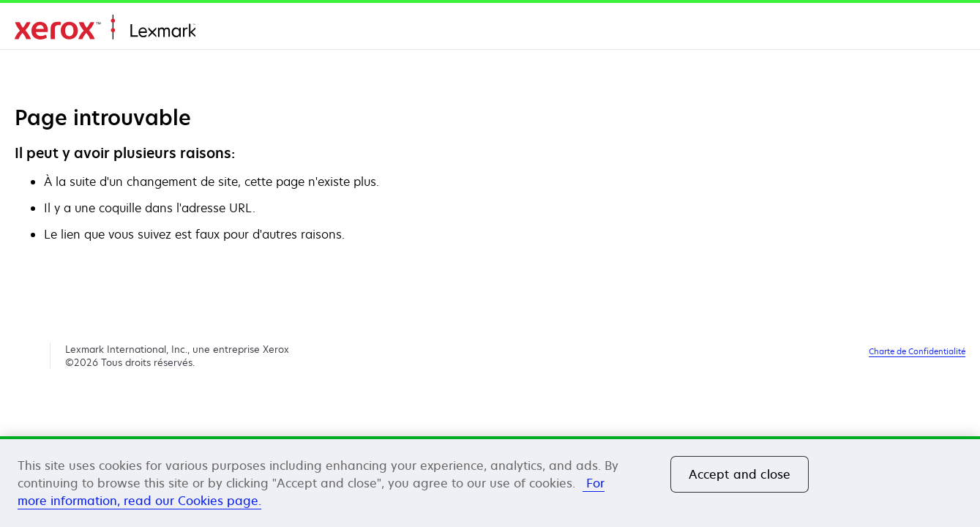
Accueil (105, 27)
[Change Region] (948, 29)
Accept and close (740, 474)
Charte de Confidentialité (917, 351)
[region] (490, 482)
